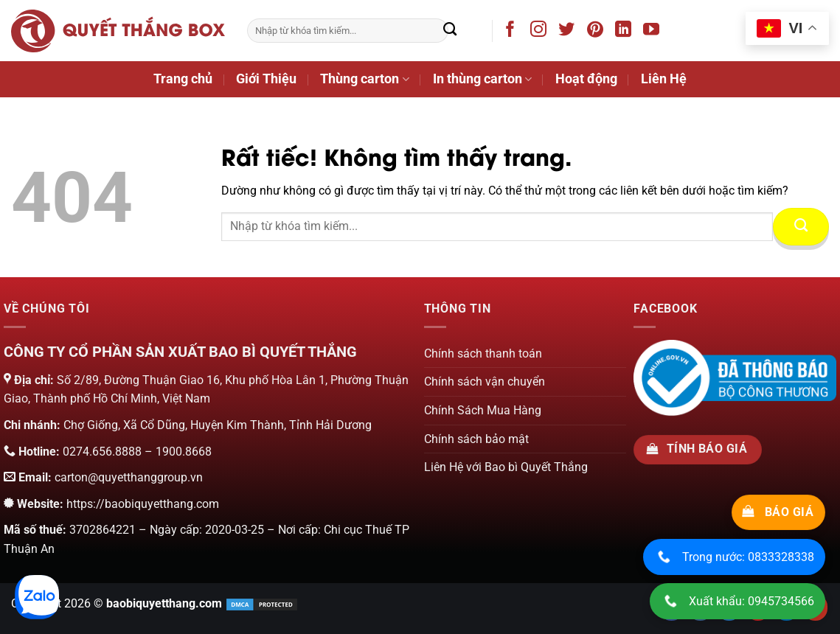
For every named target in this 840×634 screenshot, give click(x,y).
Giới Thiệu (266, 79)
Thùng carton (364, 79)
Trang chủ (183, 79)
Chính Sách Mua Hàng (483, 410)
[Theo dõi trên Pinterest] (598, 32)
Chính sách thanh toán (483, 353)
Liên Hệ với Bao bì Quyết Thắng (506, 467)
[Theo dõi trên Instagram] (541, 32)
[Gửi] (450, 31)
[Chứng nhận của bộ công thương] (735, 377)
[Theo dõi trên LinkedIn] (626, 32)
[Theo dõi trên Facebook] (513, 32)
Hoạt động (586, 79)
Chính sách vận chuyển (485, 382)
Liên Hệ (664, 79)
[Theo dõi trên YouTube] (654, 32)
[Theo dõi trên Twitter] (569, 32)
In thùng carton (482, 79)
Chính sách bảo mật (476, 439)
